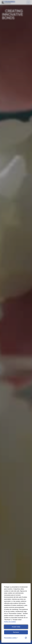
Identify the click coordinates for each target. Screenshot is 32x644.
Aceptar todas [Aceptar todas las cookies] (16, 627)
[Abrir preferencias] (11, 638)
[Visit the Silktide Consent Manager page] (26, 638)
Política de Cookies (10, 622)
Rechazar (16, 632)
